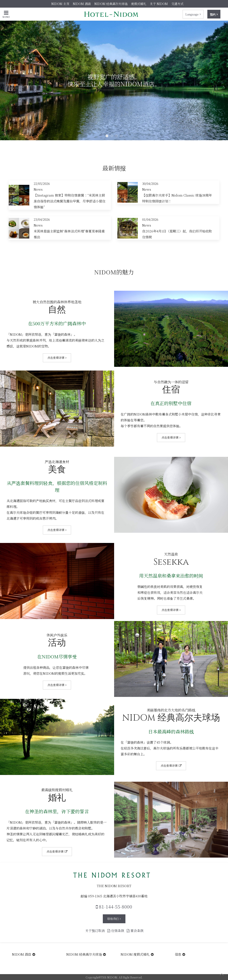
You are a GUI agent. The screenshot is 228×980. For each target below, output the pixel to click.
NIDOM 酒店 (82, 4)
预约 (213, 14)
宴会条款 (135, 931)
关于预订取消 (95, 931)
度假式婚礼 (139, 4)
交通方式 (177, 4)
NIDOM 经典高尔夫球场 (111, 4)
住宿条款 (116, 931)
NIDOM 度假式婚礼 (135, 954)
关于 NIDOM (159, 4)
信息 (178, 954)
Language (192, 14)
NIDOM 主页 (60, 4)
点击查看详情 (56, 358)
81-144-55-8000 (114, 907)
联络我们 (113, 919)
